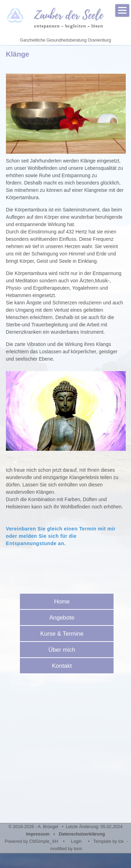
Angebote (64, 618)
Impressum (38, 834)
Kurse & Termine (64, 634)
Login (76, 841)
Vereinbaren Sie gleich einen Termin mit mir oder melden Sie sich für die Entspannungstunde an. (61, 536)
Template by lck (108, 841)
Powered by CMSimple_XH (31, 841)
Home (64, 602)
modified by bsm (66, 849)
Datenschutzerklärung (82, 834)
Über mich (64, 650)
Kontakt (64, 666)
